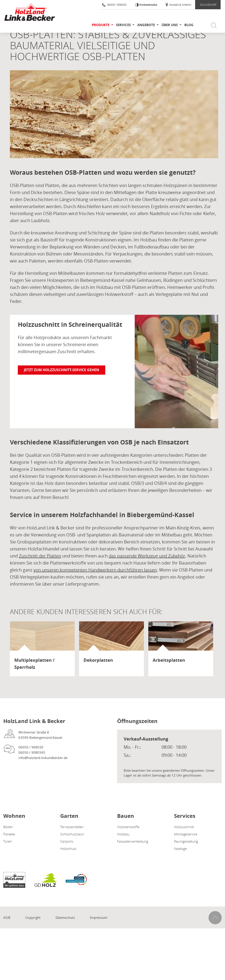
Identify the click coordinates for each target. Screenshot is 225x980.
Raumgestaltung (186, 841)
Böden (8, 827)
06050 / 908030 (114, 5)
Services (123, 25)
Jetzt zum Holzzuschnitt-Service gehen (62, 370)
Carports (67, 841)
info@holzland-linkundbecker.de (43, 758)
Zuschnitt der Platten (40, 556)
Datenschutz (65, 917)
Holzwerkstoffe (128, 827)
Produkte (101, 25)
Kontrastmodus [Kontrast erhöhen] (148, 5)
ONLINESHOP (208, 5)
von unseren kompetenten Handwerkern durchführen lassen (95, 570)
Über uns (170, 25)
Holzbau (123, 834)
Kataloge (180, 849)
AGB (7, 917)
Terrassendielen (72, 827)
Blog (189, 25)
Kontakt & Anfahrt (178, 5)
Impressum (99, 917)
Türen (8, 841)
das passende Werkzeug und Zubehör (147, 556)
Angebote (146, 25)
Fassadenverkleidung (133, 841)
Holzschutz (68, 849)
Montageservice (186, 834)
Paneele (9, 834)
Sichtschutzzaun (72, 834)
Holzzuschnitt (184, 827)
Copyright (33, 917)
